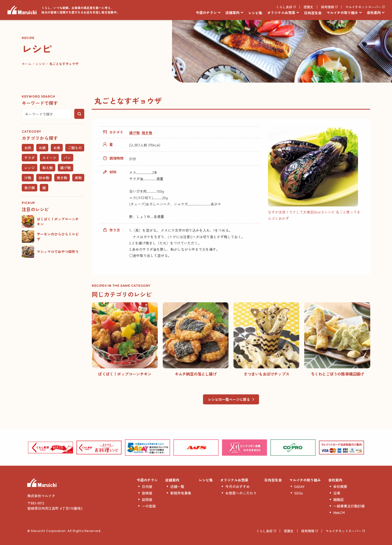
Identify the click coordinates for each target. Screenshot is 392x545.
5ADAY (299, 486)
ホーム (27, 64)
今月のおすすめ (237, 486)
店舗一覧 (177, 486)
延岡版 (147, 499)
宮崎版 (147, 493)
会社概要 (340, 486)
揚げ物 (134, 133)
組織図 (338, 499)
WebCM (339, 512)
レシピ (40, 64)
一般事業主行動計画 (349, 506)
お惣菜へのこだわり (241, 493)
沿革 (337, 493)
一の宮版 (149, 506)
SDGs (299, 493)
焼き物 (147, 133)
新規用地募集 (181, 493)
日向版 (147, 486)
